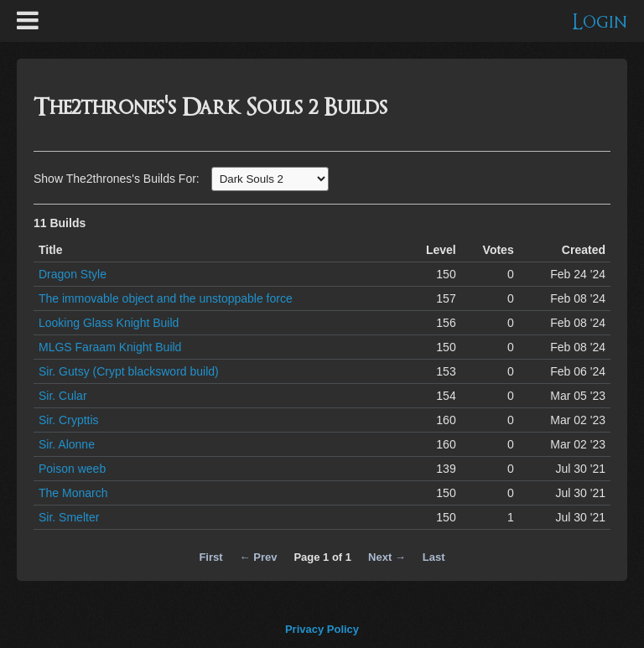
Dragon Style (73, 274)
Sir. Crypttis (69, 420)
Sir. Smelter (69, 517)
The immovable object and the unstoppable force (166, 298)
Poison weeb (72, 469)
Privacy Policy (322, 629)
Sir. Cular (63, 396)
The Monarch (73, 493)
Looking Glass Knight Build (109, 323)
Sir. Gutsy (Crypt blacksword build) (129, 371)
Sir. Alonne (67, 444)
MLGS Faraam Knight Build (110, 347)
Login (600, 22)
